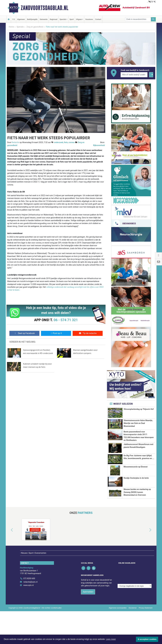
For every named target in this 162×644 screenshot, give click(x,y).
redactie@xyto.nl (30, 615)
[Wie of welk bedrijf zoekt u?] (134, 75)
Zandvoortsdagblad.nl (45, 8)
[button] (9, 568)
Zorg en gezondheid (35, 27)
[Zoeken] (153, 19)
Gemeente (44, 19)
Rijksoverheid (99, 145)
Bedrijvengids (32, 19)
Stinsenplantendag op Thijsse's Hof (139, 409)
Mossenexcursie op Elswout (136, 495)
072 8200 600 (29, 611)
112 (13, 19)
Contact (98, 19)
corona (72, 142)
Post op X (56, 333)
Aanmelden (88, 625)
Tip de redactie (88, 333)
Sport (72, 19)
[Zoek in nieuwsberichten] (138, 19)
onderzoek (59, 142)
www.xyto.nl (28, 618)
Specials (20, 27)
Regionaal (53, 19)
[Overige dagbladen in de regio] (135, 605)
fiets (66, 142)
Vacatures (89, 19)
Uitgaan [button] (79, 19)
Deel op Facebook (24, 333)
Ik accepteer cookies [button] (147, 639)
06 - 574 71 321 (66, 320)
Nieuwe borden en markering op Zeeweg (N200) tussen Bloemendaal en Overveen (137, 520)
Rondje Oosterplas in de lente (136, 506)
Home (11, 27)
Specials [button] (63, 19)
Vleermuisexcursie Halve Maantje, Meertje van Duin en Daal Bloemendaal (138, 423)
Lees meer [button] (111, 639)
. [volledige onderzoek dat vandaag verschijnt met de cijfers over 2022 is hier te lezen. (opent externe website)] (20, 290)
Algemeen (21, 19)
